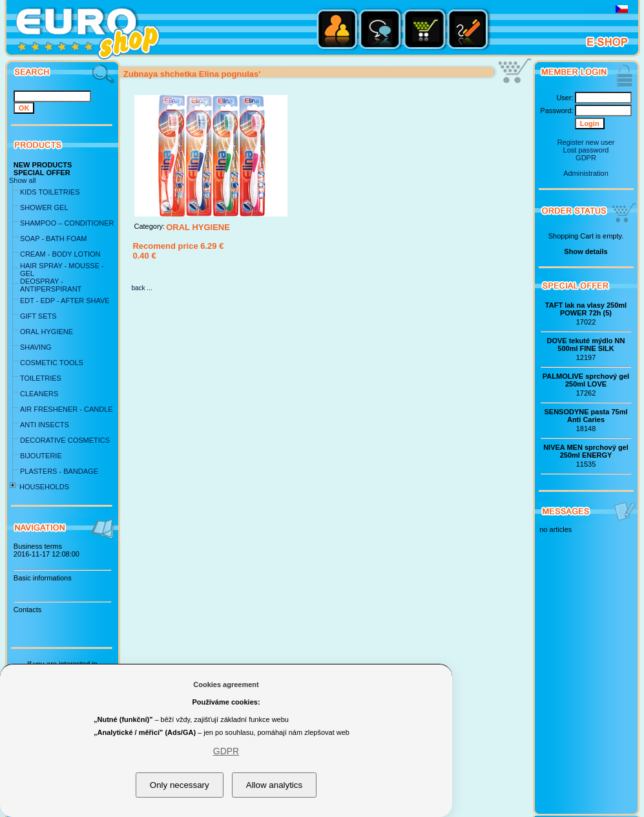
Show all (23, 180)
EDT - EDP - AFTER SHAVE (65, 301)
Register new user (586, 142)
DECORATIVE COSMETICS (65, 440)
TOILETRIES (41, 378)
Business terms (38, 546)
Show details (586, 251)
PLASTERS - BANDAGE (59, 471)
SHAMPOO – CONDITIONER (67, 223)
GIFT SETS (38, 316)
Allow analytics (274, 785)
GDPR (586, 158)
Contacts (27, 610)
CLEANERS (39, 394)
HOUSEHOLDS (44, 487)
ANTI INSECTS (45, 425)
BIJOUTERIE (41, 456)
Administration (586, 173)
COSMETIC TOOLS (52, 363)
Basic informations (43, 578)
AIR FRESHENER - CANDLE (67, 409)
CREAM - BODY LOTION (60, 254)
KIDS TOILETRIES (50, 192)
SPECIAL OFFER (42, 173)
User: (565, 98)
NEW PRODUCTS (43, 165)
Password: (556, 111)
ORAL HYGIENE (47, 332)
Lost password (586, 150)
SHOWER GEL (44, 207)
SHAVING (36, 347)
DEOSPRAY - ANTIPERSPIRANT (51, 285)
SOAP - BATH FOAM (54, 239)
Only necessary (180, 785)
